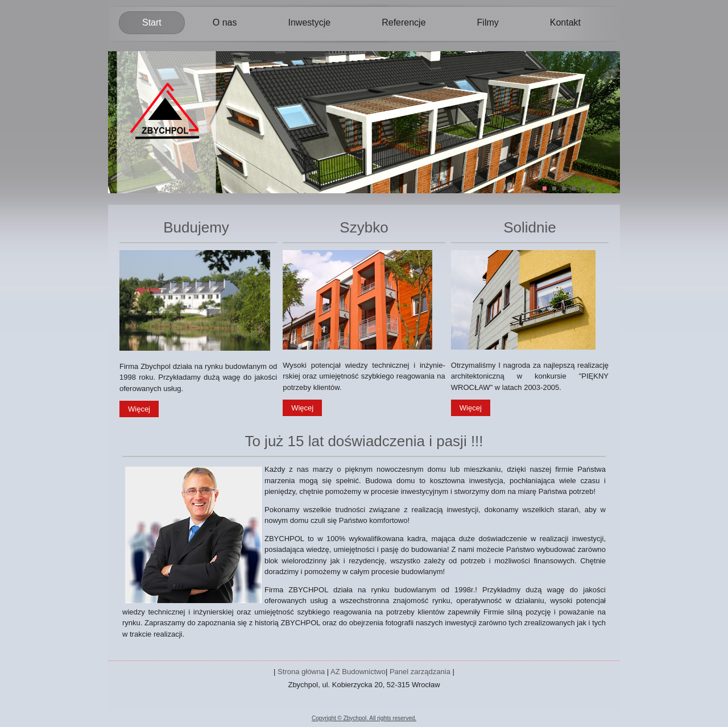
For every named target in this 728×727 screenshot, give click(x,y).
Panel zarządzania (420, 672)
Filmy (488, 22)
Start (152, 22)
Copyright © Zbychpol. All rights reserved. (364, 718)
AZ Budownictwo (358, 672)
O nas (225, 22)
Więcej (139, 409)
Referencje (404, 22)
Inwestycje (309, 22)
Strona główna (301, 672)
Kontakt (565, 22)
